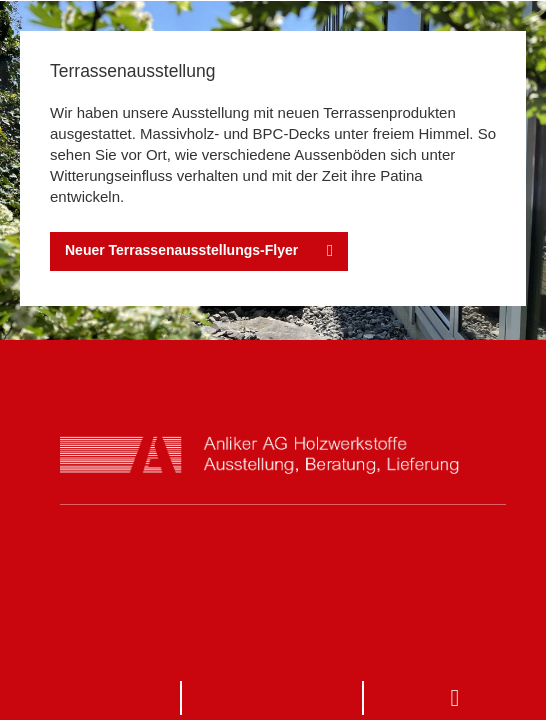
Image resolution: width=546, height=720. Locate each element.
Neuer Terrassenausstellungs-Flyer (181, 250)
